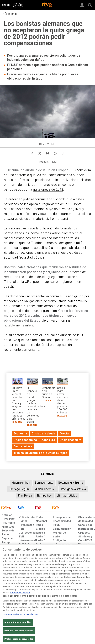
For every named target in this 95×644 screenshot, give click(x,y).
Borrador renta (44, 483)
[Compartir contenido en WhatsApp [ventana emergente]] (55, 153)
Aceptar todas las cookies (18, 622)
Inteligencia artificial (74, 489)
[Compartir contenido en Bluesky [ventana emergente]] (48, 153)
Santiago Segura (19, 489)
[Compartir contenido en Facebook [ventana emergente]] (32, 153)
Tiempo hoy (44, 495)
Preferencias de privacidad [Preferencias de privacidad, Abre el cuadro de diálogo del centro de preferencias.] (19, 639)
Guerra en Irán (21, 483)
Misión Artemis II (45, 489)
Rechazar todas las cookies (19, 631)
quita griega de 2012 (48, 189)
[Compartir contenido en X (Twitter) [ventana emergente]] (40, 153)
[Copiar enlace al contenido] (63, 153)
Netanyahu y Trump (71, 483)
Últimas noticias (67, 495)
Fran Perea (25, 495)
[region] (48, 594)
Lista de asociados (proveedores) (20, 614)
